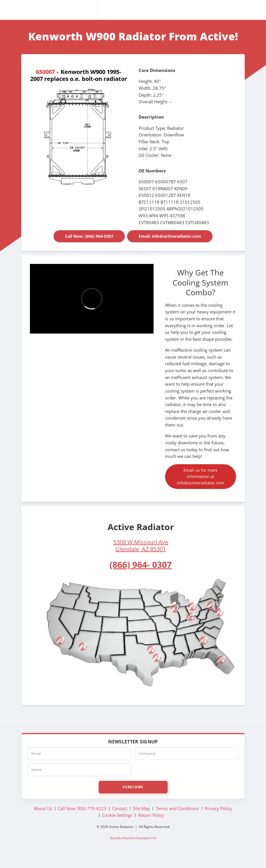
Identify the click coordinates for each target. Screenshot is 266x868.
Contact (120, 819)
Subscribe (133, 798)
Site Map (141, 819)
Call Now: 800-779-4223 (82, 819)
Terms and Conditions (177, 819)
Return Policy (151, 826)
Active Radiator (133, 11)
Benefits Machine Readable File (133, 848)
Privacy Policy (218, 819)
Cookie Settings (117, 826)
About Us (43, 819)
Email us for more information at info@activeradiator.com (201, 483)
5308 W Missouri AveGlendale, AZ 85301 (141, 556)
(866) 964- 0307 (141, 575)
